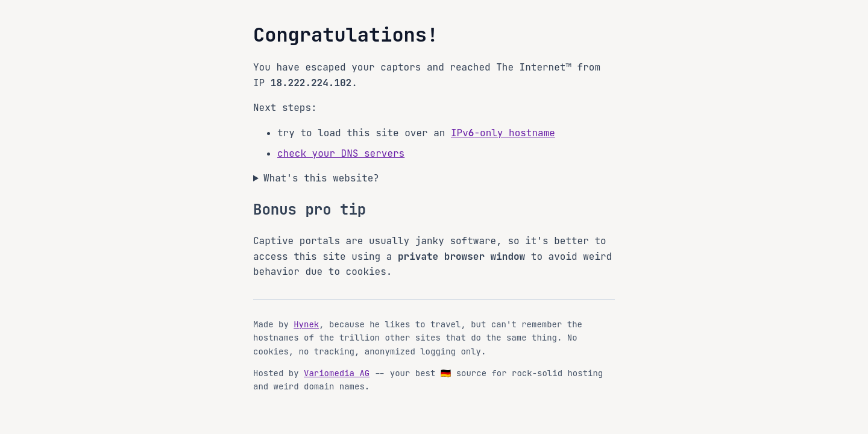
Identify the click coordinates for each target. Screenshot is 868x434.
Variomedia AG (337, 373)
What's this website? (321, 178)
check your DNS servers (341, 153)
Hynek (306, 324)
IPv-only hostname (503, 133)
